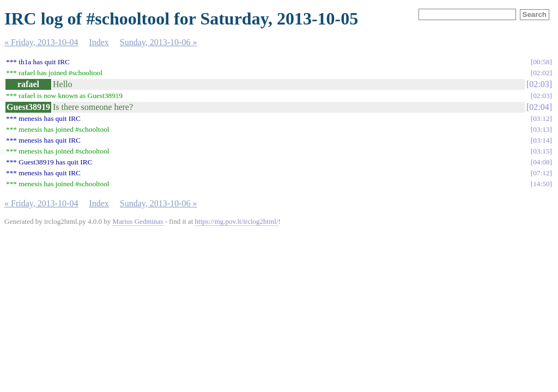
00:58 (541, 62)
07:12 (541, 173)
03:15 (541, 151)
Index (99, 42)
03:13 (541, 129)
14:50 (541, 184)
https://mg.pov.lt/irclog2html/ (237, 221)
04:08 (541, 162)
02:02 (541, 73)
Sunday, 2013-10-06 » (159, 42)
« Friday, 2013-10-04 (41, 42)
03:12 (541, 118)
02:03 (539, 84)
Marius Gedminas (138, 221)
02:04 (539, 107)
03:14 (541, 140)
